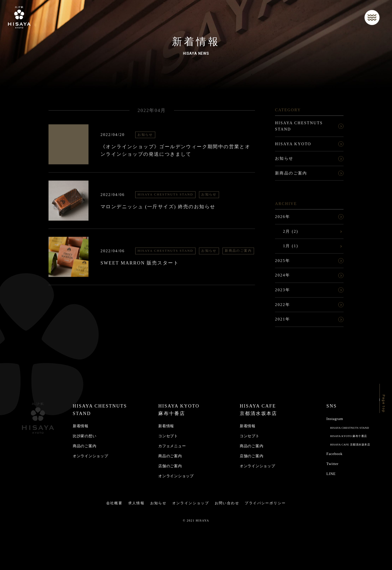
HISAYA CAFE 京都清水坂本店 (350, 444)
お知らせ (145, 136)
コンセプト (168, 436)
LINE (331, 474)
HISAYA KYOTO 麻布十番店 (349, 436)
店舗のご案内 (170, 466)
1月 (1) (291, 248)
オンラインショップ (90, 456)
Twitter (332, 464)
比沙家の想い (85, 436)
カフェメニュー (172, 446)
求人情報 (136, 503)
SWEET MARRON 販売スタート (140, 265)
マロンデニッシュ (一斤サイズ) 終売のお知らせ (158, 208)
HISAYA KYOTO (293, 146)
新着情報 (81, 426)
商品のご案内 (85, 446)
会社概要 (114, 503)
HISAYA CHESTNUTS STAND (165, 196)
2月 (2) (291, 233)
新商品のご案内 (238, 253)
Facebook (334, 454)
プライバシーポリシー (265, 503)
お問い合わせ (227, 503)
